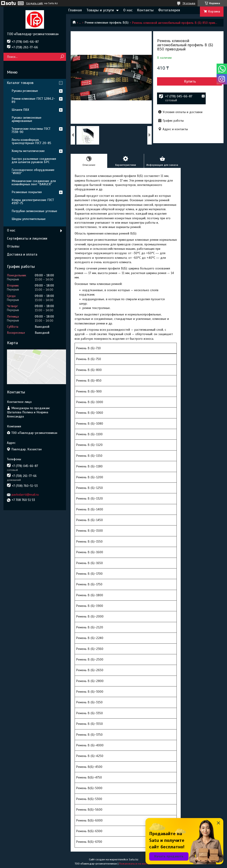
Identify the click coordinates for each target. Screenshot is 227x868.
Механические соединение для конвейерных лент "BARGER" (34, 183)
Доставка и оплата (22, 254)
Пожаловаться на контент (136, 864)
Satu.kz (134, 859)
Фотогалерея (169, 10)
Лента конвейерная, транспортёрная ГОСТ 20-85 (31, 141)
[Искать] (62, 57)
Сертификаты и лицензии (27, 238)
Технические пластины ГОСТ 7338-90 (31, 130)
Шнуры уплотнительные (29, 219)
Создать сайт (35, 3)
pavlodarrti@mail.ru (25, 495)
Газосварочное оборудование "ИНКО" (33, 171)
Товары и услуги (100, 10)
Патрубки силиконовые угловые (34, 211)
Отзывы (13, 246)
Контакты (145, 10)
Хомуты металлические (28, 151)
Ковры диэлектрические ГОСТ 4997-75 (33, 202)
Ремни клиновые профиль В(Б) (107, 23)
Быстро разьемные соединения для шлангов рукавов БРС (34, 160)
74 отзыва (189, 3)
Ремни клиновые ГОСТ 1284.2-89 (33, 100)
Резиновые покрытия (27, 192)
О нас (128, 10)
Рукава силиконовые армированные (27, 119)
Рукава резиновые (25, 91)
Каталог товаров (20, 83)
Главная (75, 10)
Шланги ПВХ (20, 110)
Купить (190, 81)
